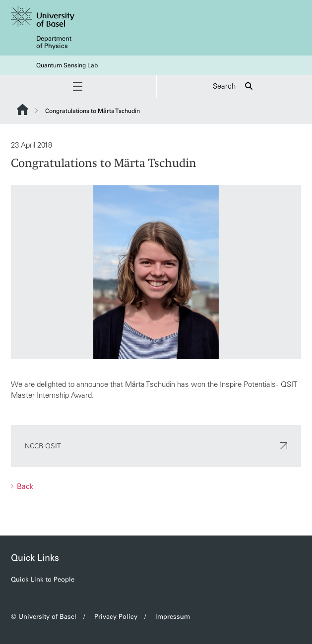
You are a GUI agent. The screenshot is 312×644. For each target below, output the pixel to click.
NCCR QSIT (156, 445)
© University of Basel (44, 617)
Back (24, 486)
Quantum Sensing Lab (67, 65)
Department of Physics (54, 42)
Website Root (23, 109)
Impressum (173, 617)
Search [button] (234, 86)
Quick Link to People (43, 579)
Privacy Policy (116, 617)
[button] (78, 86)
